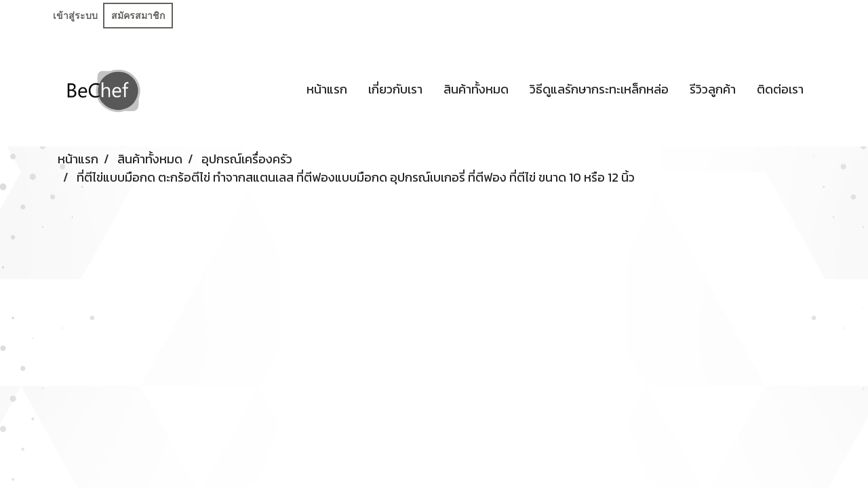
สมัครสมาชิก (138, 16)
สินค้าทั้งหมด (476, 89)
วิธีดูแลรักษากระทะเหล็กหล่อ (599, 89)
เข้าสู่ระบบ (75, 16)
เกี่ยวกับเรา (395, 89)
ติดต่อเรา (780, 89)
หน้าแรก (327, 89)
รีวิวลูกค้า (713, 89)
